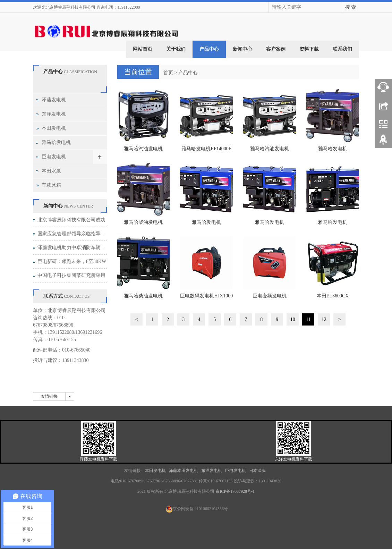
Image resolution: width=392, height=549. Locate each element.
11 (308, 319)
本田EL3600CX (333, 296)
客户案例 (276, 49)
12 (324, 319)
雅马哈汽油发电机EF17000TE (270, 151)
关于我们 (176, 49)
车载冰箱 (51, 185)
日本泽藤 (258, 471)
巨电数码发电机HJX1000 (206, 296)
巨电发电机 (54, 157)
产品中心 (209, 49)
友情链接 (49, 396)
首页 (168, 73)
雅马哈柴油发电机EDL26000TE (143, 298)
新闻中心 (242, 49)
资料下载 (309, 49)
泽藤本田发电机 (184, 471)
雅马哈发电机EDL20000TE (270, 225)
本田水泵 (51, 171)
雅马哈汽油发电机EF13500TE (143, 151)
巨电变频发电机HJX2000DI (270, 298)
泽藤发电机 (54, 100)
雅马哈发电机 (56, 142)
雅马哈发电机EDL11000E (333, 151)
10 (293, 319)
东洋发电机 (54, 114)
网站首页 (143, 49)
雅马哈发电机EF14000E (206, 149)
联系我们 (342, 49)
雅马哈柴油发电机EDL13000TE (143, 225)
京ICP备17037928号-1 (235, 491)
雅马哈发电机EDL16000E (206, 225)
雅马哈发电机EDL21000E (333, 225)
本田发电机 (54, 128)
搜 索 (351, 7)
